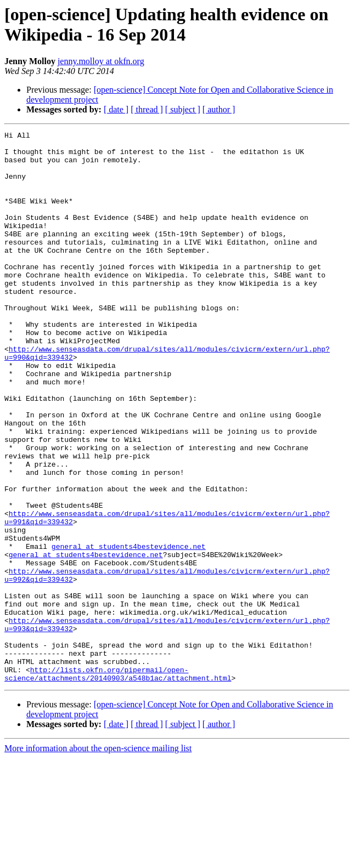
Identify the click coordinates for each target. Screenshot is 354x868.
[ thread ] (147, 109)
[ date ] (116, 109)
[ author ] (219, 109)
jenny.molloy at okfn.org (101, 61)
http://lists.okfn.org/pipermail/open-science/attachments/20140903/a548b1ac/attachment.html (118, 783)
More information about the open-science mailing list (98, 858)
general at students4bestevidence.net (129, 630)
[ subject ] (183, 109)
